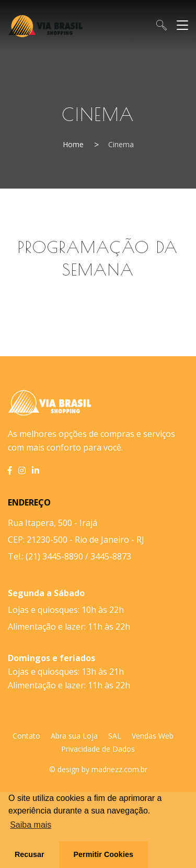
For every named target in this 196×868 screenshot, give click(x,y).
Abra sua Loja (74, 736)
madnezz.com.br (119, 769)
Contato (26, 736)
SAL (115, 736)
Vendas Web (153, 736)
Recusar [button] (30, 854)
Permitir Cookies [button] (103, 854)
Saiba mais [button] (31, 825)
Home (73, 144)
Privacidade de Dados (98, 749)
